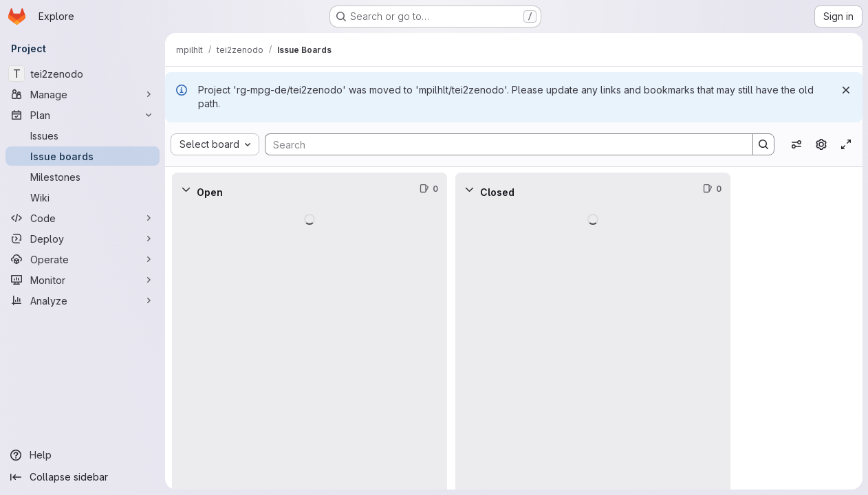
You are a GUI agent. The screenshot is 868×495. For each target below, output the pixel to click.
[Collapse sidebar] (83, 477)
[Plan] (83, 115)
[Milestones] (83, 177)
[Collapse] (186, 189)
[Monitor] (83, 280)
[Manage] (83, 94)
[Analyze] (83, 300)
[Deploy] (83, 239)
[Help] (83, 455)
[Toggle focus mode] (846, 144)
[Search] (502, 144)
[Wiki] (83, 197)
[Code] (83, 218)
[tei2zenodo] (83, 74)
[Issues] (83, 135)
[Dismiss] (846, 90)
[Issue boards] (83, 156)
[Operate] (83, 259)
